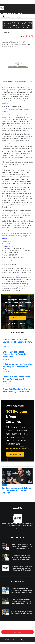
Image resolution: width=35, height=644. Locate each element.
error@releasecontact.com (22, 277)
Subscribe (17, 632)
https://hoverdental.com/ (16, 257)
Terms (9, 528)
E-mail (3, 625)
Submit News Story (17, 318)
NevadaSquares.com (15, 640)
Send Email (10, 246)
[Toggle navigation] (3, 16)
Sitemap (25, 528)
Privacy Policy (17, 528)
